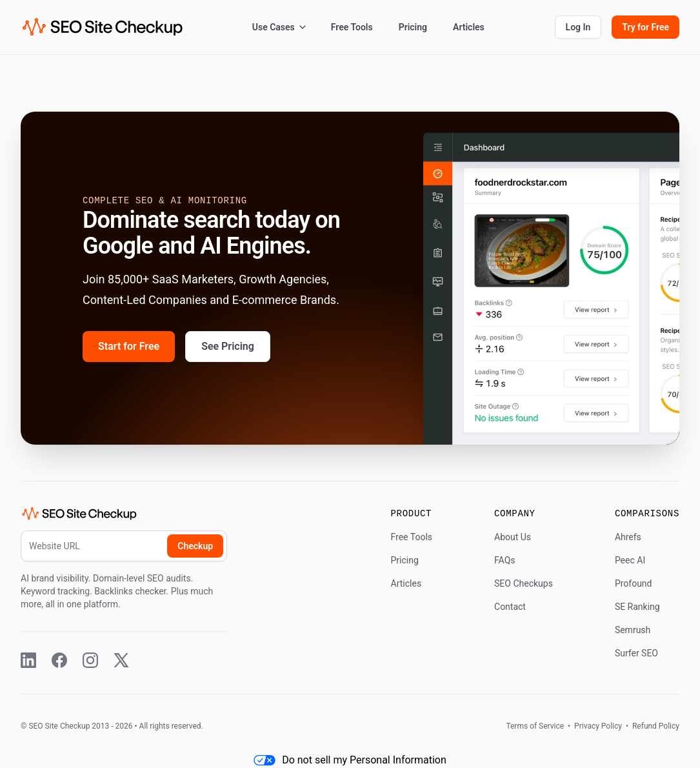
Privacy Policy (598, 726)
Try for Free (645, 27)
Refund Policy (655, 726)
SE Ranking (637, 607)
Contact (510, 607)
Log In (578, 27)
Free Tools (352, 27)
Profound (634, 583)
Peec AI (630, 560)
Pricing (413, 27)
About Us (513, 537)
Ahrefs (628, 537)
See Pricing (228, 346)
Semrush (633, 630)
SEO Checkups (524, 583)
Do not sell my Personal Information (350, 760)
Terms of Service (536, 726)
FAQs (505, 560)
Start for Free (129, 346)
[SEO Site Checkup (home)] (103, 27)
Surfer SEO (636, 653)
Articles (469, 27)
